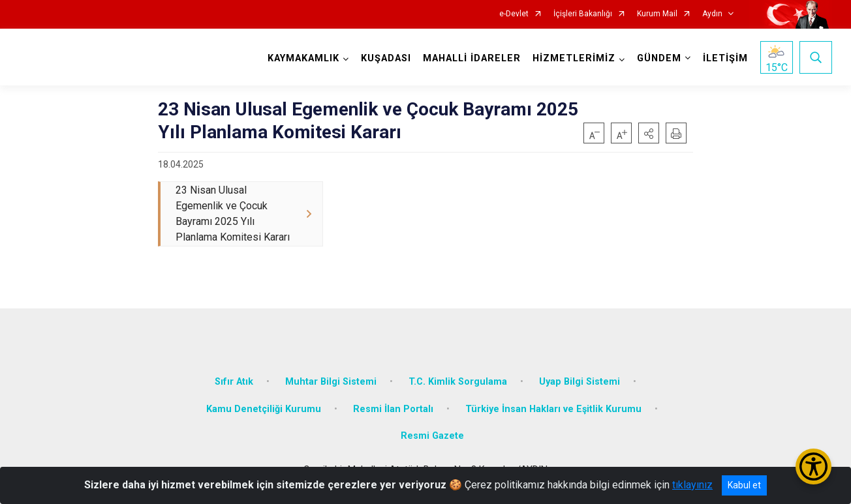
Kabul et (744, 485)
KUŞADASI (386, 58)
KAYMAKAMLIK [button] (303, 58)
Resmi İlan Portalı (393, 409)
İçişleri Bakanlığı (583, 14)
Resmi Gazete (432, 436)
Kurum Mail (657, 14)
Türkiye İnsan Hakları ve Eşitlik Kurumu (553, 409)
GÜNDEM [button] (659, 58)
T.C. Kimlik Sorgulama (458, 382)
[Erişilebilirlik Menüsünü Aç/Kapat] (813, 467)
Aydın (712, 14)
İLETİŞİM (725, 58)
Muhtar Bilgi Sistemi (331, 382)
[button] (649, 133)
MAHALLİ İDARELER (472, 58)
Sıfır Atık (234, 382)
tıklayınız (692, 485)
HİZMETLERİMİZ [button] (574, 58)
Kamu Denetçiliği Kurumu (264, 409)
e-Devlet (514, 14)
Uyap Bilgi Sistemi (580, 382)
